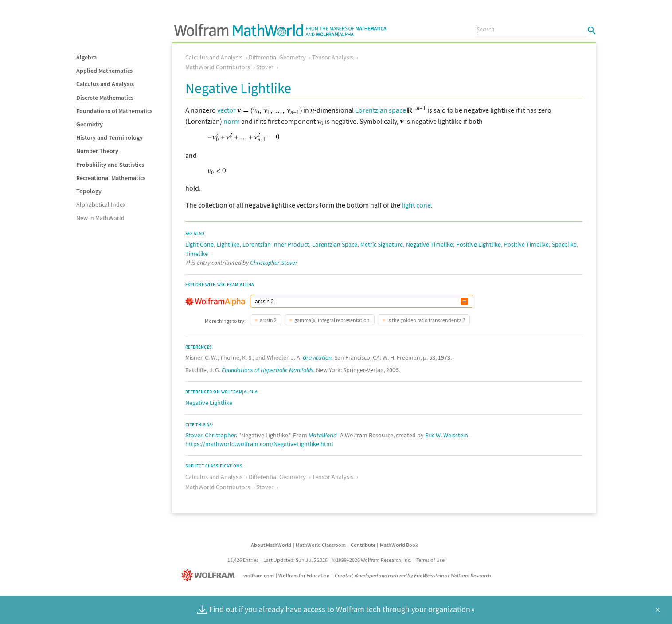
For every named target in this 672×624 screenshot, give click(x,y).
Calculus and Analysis (105, 84)
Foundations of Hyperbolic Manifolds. (268, 370)
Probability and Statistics (110, 165)
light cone (416, 205)
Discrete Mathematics (105, 98)
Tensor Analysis (333, 57)
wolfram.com (259, 575)
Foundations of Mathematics (114, 111)
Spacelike (564, 244)
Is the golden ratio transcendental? (426, 320)
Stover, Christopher (211, 435)
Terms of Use (430, 560)
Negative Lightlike (209, 403)
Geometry (90, 124)
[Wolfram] (210, 575)
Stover (265, 67)
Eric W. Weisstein (447, 435)
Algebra (86, 57)
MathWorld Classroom (321, 545)
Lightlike (228, 244)
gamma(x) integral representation (332, 320)
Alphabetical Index (101, 204)
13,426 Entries (243, 560)
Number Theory (97, 151)
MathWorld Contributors (218, 67)
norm (232, 121)
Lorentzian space (381, 110)
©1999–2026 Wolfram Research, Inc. (372, 560)
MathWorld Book (399, 545)
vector (227, 110)
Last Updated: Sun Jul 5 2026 (295, 560)
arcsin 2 (268, 320)
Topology (89, 191)
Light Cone (199, 244)
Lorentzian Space (335, 244)
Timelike (197, 254)
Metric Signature (382, 244)
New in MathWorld (100, 218)
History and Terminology (109, 137)
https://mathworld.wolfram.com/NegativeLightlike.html (259, 444)
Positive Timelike (526, 244)
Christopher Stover (274, 263)
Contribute (363, 545)
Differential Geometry (277, 57)
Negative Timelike (430, 244)
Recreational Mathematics (111, 178)
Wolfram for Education (304, 575)
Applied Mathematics (104, 71)
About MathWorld (271, 545)
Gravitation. (318, 357)
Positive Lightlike (479, 244)
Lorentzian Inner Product (276, 244)
